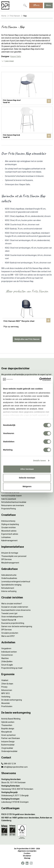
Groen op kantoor (9, 735)
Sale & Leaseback (9, 499)
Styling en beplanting (10, 524)
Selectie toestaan (27, 478)
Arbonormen (7, 690)
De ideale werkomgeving (12, 700)
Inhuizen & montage (10, 553)
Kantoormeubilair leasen (12, 496)
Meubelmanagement (10, 563)
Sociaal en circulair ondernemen (15, 607)
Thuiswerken (7, 725)
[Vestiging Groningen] (27, 799)
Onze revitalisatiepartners (12, 617)
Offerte (36, 5)
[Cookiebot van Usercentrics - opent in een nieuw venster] (39, 379)
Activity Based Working (11, 719)
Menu (48, 5)
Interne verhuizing (9, 591)
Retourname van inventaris (13, 505)
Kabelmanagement (9, 541)
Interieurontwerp (8, 521)
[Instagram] (31, 863)
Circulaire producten (10, 633)
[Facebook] (23, 863)
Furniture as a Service (10, 492)
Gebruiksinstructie (9, 575)
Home (4, 16)
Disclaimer (27, 856)
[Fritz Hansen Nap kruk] (27, 123)
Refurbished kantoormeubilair (14, 502)
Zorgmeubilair (7, 748)
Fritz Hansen (15, 16)
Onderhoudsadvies (9, 578)
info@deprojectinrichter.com (14, 767)
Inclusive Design (8, 742)
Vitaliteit (5, 680)
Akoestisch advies (9, 531)
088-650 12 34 (9, 764)
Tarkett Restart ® (9, 620)
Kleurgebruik (7, 732)
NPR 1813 (5, 693)
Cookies (27, 853)
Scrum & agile (7, 665)
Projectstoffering (9, 509)
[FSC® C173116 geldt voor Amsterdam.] (27, 814)
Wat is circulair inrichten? (12, 604)
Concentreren (7, 655)
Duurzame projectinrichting (13, 623)
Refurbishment (8, 588)
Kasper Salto (16, 56)
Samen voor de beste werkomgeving (17, 626)
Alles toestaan (27, 469)
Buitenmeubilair (8, 745)
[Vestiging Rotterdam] (27, 786)
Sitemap (27, 858)
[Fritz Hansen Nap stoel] (27, 88)
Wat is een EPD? (8, 636)
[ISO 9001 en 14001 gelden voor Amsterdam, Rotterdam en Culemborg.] (27, 819)
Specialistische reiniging (11, 585)
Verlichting (6, 697)
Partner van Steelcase (11, 738)
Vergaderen (6, 648)
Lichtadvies (6, 537)
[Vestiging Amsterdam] (27, 779)
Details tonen (40, 460)
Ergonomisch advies (10, 534)
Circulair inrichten (9, 527)
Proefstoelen (7, 706)
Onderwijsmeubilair (9, 751)
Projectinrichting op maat (12, 668)
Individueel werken (9, 652)
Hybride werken (8, 722)
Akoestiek (5, 703)
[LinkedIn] (27, 863)
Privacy (4, 687)
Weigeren (27, 486)
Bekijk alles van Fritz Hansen (27, 339)
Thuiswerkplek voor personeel (14, 556)
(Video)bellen (7, 661)
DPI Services (6, 559)
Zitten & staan (7, 684)
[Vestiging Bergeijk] (27, 792)
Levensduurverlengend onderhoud (16, 582)
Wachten (5, 658)
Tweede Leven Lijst (9, 613)
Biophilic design (8, 729)
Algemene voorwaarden (27, 851)
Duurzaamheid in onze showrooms (16, 610)
